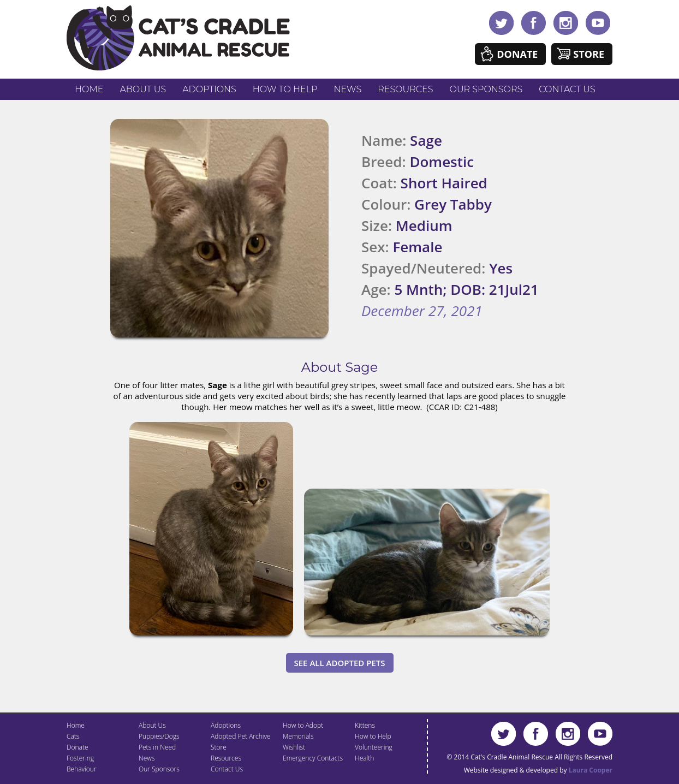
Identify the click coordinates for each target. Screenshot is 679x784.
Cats (73, 736)
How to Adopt (303, 725)
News (348, 89)
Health (364, 758)
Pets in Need (157, 747)
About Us (143, 89)
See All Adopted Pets (340, 663)
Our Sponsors (486, 89)
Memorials (298, 736)
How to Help (285, 89)
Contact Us (567, 89)
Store (589, 54)
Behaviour (82, 769)
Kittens (365, 725)
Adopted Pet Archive (241, 736)
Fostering (80, 758)
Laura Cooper (591, 770)
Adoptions (209, 89)
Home (89, 89)
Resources (405, 89)
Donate (517, 54)
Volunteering (374, 747)
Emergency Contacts (313, 758)
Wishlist (294, 747)
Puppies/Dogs (159, 736)
